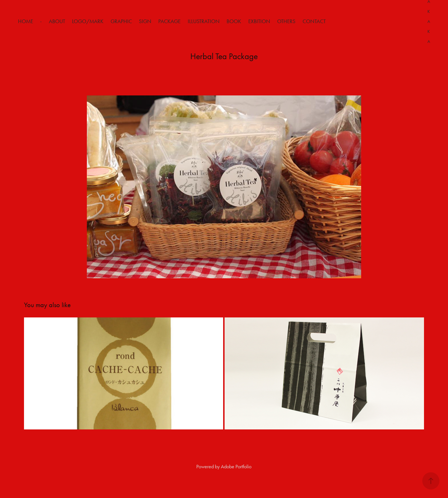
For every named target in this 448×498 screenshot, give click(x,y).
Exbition (259, 21)
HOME (26, 21)
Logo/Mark (88, 21)
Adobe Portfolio (236, 467)
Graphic (121, 21)
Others (286, 21)
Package (169, 21)
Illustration (204, 21)
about (57, 21)
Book (234, 21)
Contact (314, 21)
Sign (145, 21)
